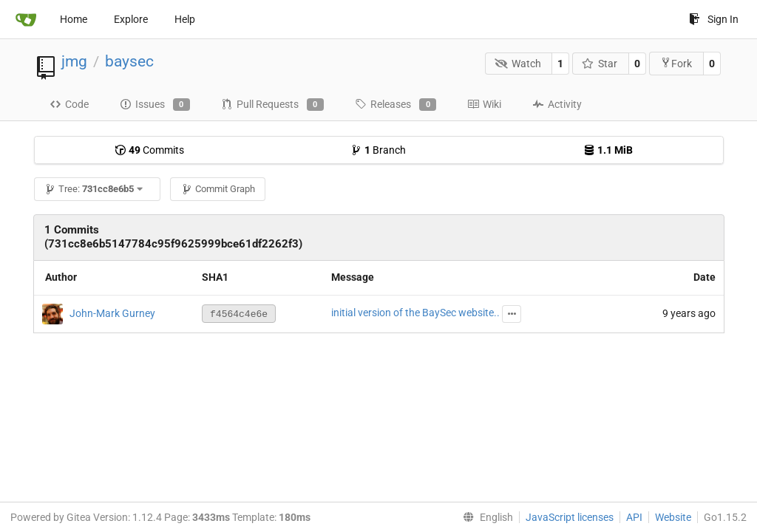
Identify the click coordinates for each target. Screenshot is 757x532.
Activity (557, 104)
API (634, 517)
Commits (149, 150)
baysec (129, 61)
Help (185, 19)
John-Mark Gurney (112, 313)
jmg (74, 61)
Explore (131, 19)
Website (673, 517)
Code (69, 104)
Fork (676, 63)
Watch (518, 64)
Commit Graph (218, 189)
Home (74, 19)
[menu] (485, 517)
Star (600, 64)
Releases (396, 105)
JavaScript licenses (570, 517)
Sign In (714, 19)
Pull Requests (272, 105)
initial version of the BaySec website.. (415, 313)
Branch (378, 150)
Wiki (484, 104)
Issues (155, 105)
